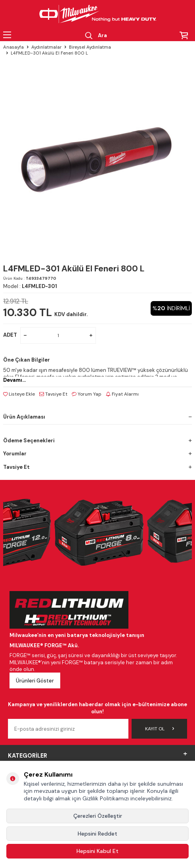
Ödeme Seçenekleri (97, 441)
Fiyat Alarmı (122, 394)
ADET (10, 335)
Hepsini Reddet (97, 834)
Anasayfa (13, 47)
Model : (30, 286)
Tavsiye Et (53, 394)
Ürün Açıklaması (97, 417)
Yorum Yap (87, 394)
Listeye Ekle (19, 394)
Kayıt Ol (160, 729)
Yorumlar (97, 454)
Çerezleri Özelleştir (98, 816)
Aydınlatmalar (46, 47)
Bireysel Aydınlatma (90, 47)
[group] (97, 157)
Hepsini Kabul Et (97, 851)
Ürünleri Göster (35, 681)
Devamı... (14, 380)
